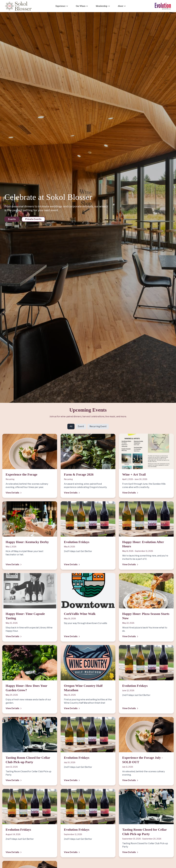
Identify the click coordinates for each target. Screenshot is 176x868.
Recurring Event (98, 426)
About (122, 6)
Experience (62, 6)
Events (12, 219)
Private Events (33, 219)
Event (81, 426)
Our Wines (82, 6)
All (71, 426)
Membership (103, 6)
